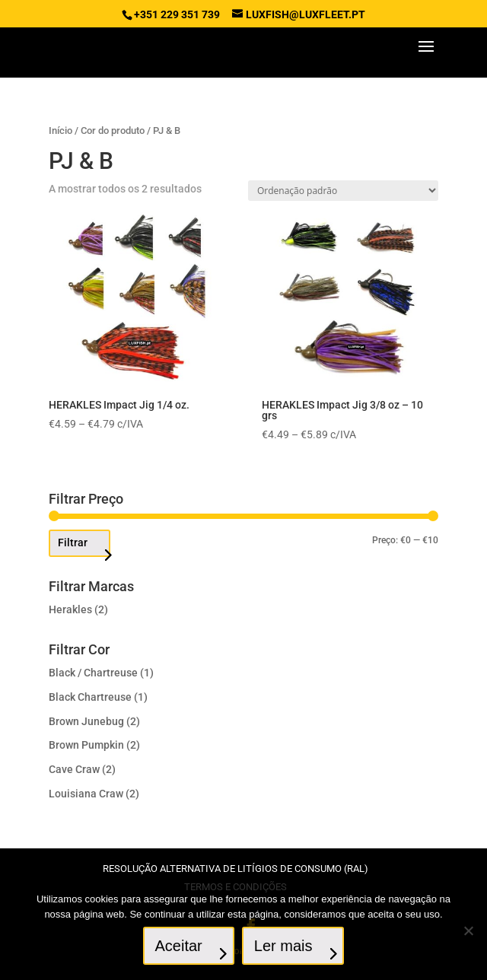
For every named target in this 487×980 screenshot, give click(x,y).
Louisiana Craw (86, 794)
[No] (468, 931)
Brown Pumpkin (86, 745)
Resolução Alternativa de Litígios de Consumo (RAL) (236, 869)
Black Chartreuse (90, 697)
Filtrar (73, 542)
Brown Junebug (86, 721)
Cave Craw (74, 769)
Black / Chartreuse (93, 673)
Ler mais (283, 946)
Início (60, 130)
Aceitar (179, 946)
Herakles (70, 609)
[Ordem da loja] (343, 191)
